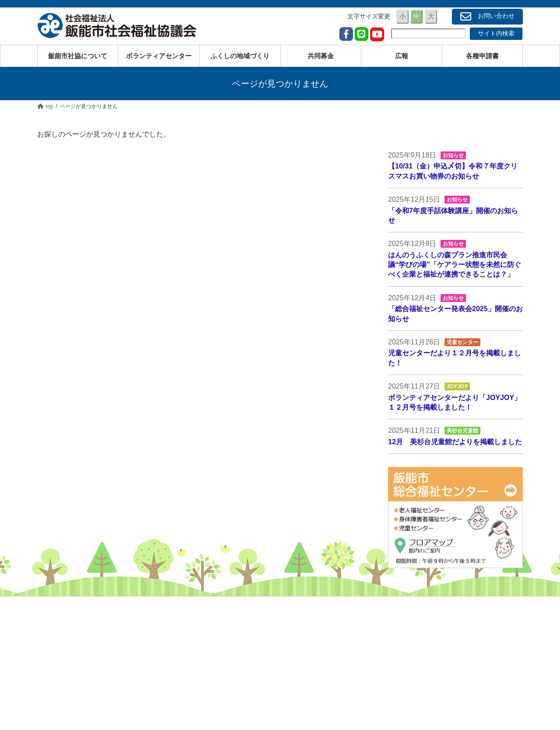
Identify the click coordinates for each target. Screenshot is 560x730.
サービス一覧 (240, 682)
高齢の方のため (243, 631)
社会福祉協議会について (422, 618)
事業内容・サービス (416, 631)
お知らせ (454, 155)
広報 (394, 669)
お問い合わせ (487, 16)
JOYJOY (457, 386)
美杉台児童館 (462, 431)
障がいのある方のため (252, 644)
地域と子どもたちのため (255, 669)
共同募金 (400, 656)
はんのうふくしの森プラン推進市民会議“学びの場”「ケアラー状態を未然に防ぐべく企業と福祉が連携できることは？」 (455, 265)
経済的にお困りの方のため (259, 656)
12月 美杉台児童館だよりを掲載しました (455, 442)
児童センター (462, 342)
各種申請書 (403, 682)
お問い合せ (403, 695)
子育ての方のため (246, 618)
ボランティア (406, 644)
